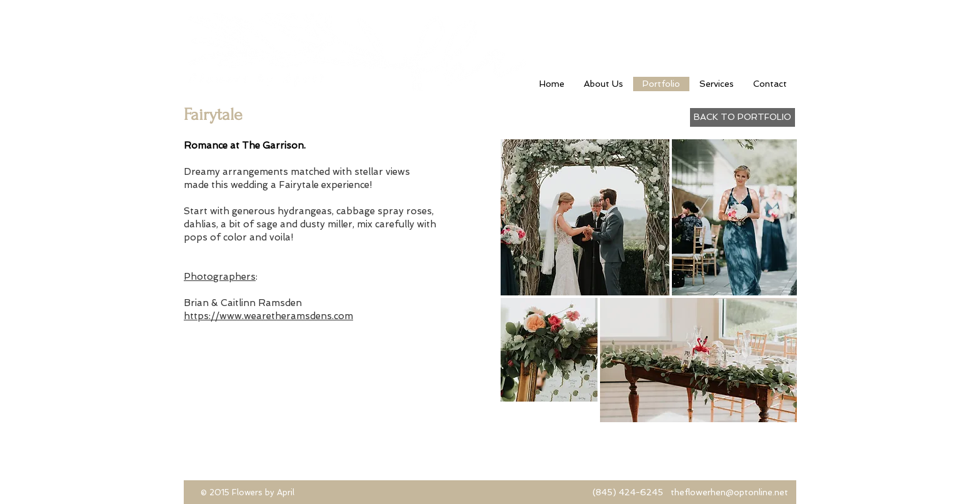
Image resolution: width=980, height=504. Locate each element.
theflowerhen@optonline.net (729, 492)
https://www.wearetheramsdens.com (268, 316)
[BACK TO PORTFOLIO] (742, 117)
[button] (734, 217)
